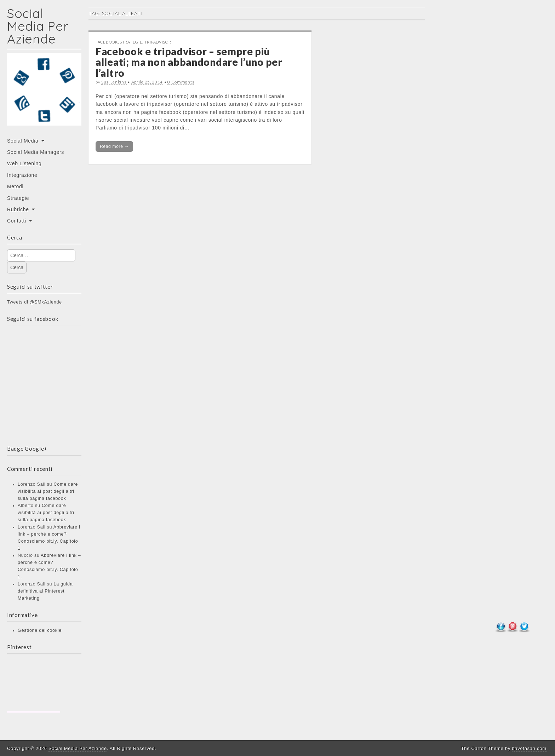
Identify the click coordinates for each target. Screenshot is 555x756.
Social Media (23, 141)
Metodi (15, 186)
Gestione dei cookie (40, 630)
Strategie (18, 198)
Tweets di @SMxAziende (35, 302)
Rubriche (18, 209)
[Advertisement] (34, 686)
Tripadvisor (158, 42)
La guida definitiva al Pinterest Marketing (45, 591)
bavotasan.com (529, 748)
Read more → (114, 146)
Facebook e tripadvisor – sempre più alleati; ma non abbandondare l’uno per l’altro (189, 62)
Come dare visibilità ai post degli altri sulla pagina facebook (48, 491)
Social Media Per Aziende (38, 26)
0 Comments (181, 82)
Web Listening (24, 163)
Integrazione (22, 175)
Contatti (17, 221)
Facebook (107, 42)
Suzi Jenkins (114, 82)
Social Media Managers (36, 152)
